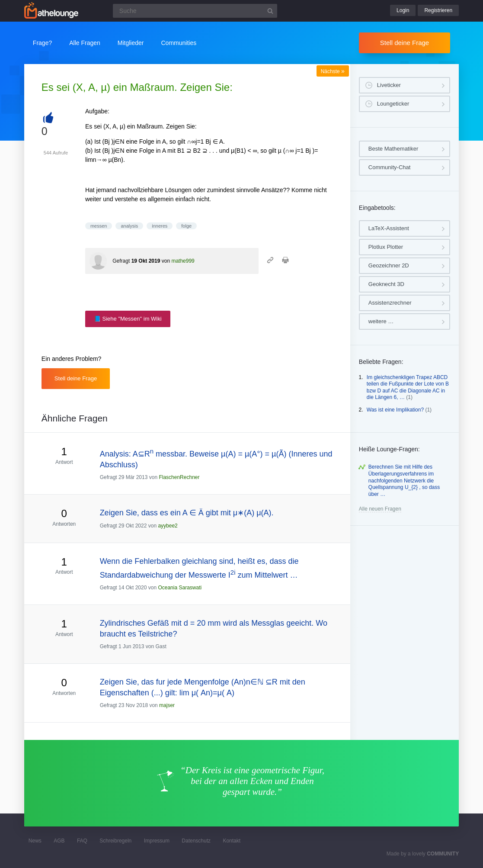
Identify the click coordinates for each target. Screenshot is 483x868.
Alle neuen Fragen (380, 509)
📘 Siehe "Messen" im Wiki (128, 319)
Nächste (333, 71)
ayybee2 (168, 526)
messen (99, 226)
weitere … (381, 321)
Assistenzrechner (390, 303)
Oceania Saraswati (180, 588)
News (35, 841)
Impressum (157, 841)
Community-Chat (390, 167)
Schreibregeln (115, 841)
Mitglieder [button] (131, 43)
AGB (59, 841)
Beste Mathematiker (393, 149)
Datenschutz (196, 841)
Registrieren (438, 10)
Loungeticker (393, 104)
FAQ (82, 841)
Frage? (42, 43)
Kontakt (232, 841)
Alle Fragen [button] (85, 43)
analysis (129, 226)
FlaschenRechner (179, 477)
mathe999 (183, 261)
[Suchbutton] (270, 11)
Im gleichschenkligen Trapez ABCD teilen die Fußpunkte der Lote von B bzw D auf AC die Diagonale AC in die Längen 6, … (408, 387)
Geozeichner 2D (389, 265)
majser (167, 705)
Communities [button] (179, 43)
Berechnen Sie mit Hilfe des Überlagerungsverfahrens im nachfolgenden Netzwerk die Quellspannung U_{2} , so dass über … (404, 480)
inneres (160, 226)
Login (403, 10)
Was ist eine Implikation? (395, 410)
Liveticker (389, 85)
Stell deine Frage (405, 43)
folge (186, 226)
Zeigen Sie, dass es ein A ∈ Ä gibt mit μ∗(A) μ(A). (187, 513)
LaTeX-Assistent (389, 228)
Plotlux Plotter (386, 247)
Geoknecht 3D (386, 284)
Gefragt (121, 261)
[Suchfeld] (195, 11)
